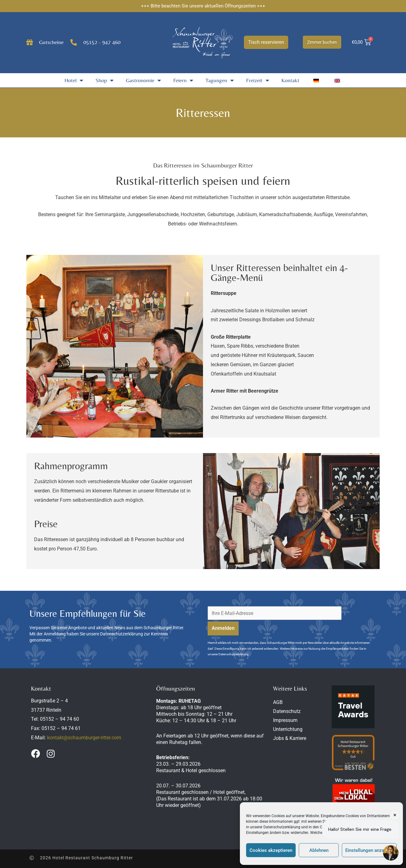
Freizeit (258, 80)
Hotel (74, 80)
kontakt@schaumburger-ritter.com (84, 738)
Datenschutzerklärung (282, 827)
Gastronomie (143, 80)
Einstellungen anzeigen (369, 850)
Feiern (183, 80)
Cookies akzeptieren (271, 850)
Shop (104, 80)
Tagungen (220, 80)
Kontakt (290, 80)
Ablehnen (319, 850)
